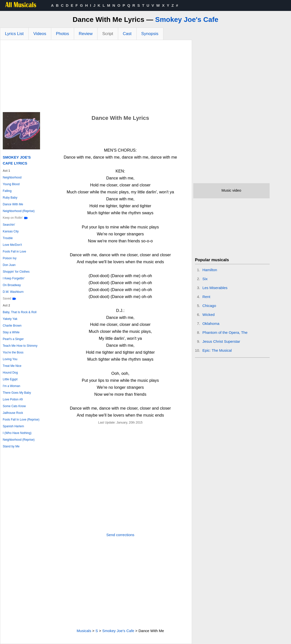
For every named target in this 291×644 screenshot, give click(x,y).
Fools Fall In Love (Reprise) (21, 420)
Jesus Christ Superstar (221, 341)
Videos (40, 34)
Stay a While (11, 332)
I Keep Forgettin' (14, 278)
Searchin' (9, 225)
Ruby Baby (10, 198)
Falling (7, 191)
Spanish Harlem (13, 426)
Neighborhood (12, 177)
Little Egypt (10, 379)
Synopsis (150, 34)
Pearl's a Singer (13, 339)
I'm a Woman (11, 386)
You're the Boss (13, 352)
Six (205, 279)
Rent (206, 297)
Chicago (209, 306)
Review (86, 34)
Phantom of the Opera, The (225, 332)
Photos (63, 34)
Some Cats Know (14, 406)
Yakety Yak (10, 319)
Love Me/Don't (12, 245)
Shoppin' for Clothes (16, 272)
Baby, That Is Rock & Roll (20, 312)
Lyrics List (14, 34)
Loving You (10, 359)
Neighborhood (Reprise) (19, 211)
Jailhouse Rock (13, 413)
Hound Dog (10, 373)
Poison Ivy (10, 258)
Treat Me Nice (12, 366)
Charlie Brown (12, 326)
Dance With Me (13, 204)
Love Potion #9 (13, 399)
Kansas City (11, 231)
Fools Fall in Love (14, 252)
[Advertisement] (96, 77)
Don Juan (9, 265)
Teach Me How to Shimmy (20, 346)
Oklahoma (211, 323)
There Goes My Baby (17, 393)
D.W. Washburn (13, 292)
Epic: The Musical (217, 350)
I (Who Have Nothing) (17, 433)
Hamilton (210, 270)
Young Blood (11, 184)
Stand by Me (11, 446)
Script (108, 34)
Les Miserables (215, 288)
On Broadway (12, 285)
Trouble (8, 238)
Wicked (209, 315)
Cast (127, 34)
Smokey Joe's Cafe (187, 20)
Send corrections (121, 535)
